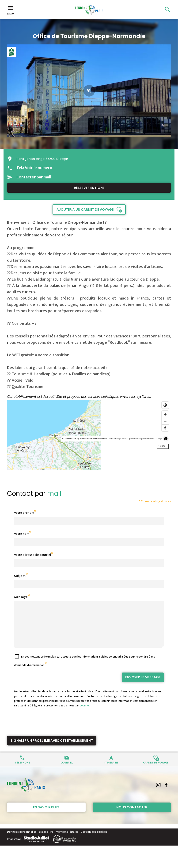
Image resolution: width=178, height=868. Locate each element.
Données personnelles (22, 840)
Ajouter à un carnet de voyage (85, 210)
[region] (89, 435)
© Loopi (158, 439)
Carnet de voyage (156, 771)
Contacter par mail (34, 177)
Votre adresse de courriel (32, 555)
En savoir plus (46, 816)
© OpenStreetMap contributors (140, 439)
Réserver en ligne (89, 188)
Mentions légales (67, 840)
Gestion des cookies (94, 840)
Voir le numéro (39, 168)
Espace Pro (46, 840)
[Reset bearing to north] (165, 428)
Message (21, 597)
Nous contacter (132, 816)
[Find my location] (165, 405)
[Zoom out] (165, 421)
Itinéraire (111, 771)
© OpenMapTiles (117, 439)
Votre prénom (24, 513)
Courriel (67, 771)
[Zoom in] (165, 414)
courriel (85, 714)
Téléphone (22, 771)
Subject (20, 576)
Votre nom (22, 534)
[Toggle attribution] (166, 439)
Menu (11, 10)
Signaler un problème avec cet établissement (52, 749)
